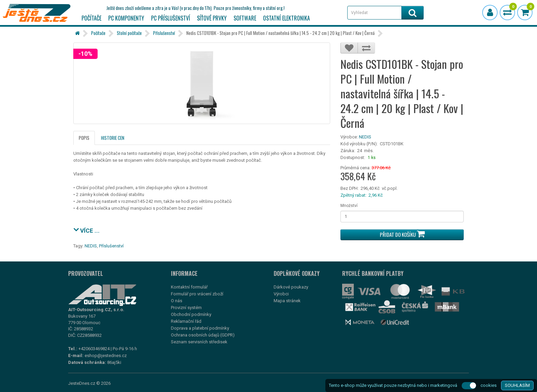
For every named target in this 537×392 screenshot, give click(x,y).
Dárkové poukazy (291, 287)
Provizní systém (186, 308)
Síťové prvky (212, 18)
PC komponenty (126, 18)
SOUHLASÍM (517, 385)
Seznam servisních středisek (199, 342)
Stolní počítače (129, 33)
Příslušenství (164, 33)
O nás (177, 301)
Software (245, 18)
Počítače (91, 18)
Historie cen (113, 138)
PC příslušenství (171, 18)
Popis (84, 138)
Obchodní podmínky (191, 314)
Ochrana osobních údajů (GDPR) (203, 335)
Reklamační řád (186, 321)
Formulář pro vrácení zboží (197, 294)
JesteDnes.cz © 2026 (89, 383)
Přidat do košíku (402, 234)
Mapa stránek (287, 301)
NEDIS (365, 137)
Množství (349, 206)
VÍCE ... (86, 230)
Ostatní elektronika (286, 18)
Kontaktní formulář (189, 287)
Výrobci (281, 294)
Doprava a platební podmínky (200, 328)
